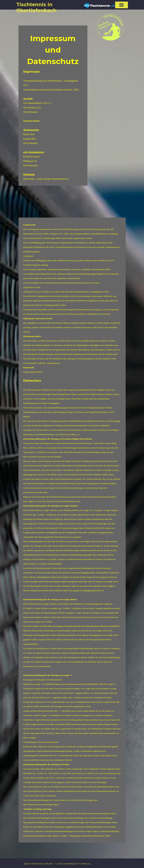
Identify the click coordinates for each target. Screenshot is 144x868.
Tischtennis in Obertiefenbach (36, 7)
